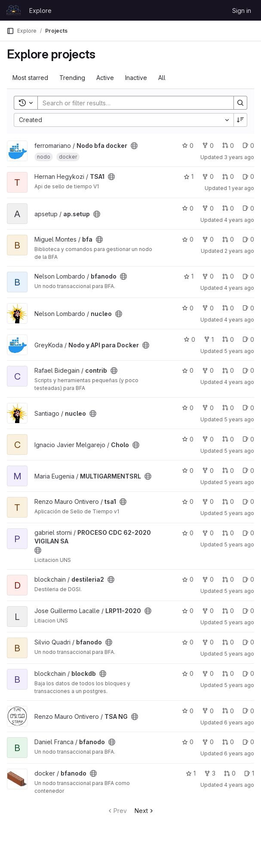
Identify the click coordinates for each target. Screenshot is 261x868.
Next (145, 811)
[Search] (131, 103)
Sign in (242, 11)
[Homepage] (14, 10)
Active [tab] (105, 78)
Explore (40, 11)
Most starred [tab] (30, 78)
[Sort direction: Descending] (240, 120)
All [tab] (162, 78)
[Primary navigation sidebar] (10, 31)
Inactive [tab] (136, 78)
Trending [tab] (72, 78)
